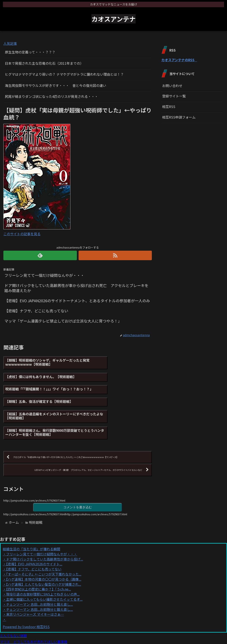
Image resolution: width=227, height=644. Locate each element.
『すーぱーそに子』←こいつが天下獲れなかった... (44, 544)
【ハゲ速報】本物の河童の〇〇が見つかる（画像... (44, 549)
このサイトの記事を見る (22, 234)
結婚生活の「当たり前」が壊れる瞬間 (31, 519)
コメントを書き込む (78, 477)
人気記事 (10, 43)
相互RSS (169, 107)
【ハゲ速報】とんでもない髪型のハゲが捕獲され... (44, 554)
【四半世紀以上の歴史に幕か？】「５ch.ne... (39, 559)
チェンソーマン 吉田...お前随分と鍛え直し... (39, 574)
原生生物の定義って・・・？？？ (30, 52)
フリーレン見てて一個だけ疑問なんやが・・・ (42, 524)
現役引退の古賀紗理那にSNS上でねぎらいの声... (43, 564)
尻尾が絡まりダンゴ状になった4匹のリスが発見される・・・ (51, 96)
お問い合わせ (172, 86)
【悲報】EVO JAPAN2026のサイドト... (34, 534)
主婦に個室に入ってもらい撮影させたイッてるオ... (44, 569)
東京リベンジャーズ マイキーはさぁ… (35, 584)
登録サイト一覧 (174, 96)
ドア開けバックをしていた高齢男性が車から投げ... (45, 529)
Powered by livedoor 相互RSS (26, 597)
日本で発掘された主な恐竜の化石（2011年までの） (44, 63)
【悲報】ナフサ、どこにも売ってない (34, 539)
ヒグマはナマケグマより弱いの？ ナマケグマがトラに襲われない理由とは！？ (64, 74)
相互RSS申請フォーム (179, 117)
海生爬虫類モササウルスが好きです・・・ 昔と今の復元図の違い (56, 85)
